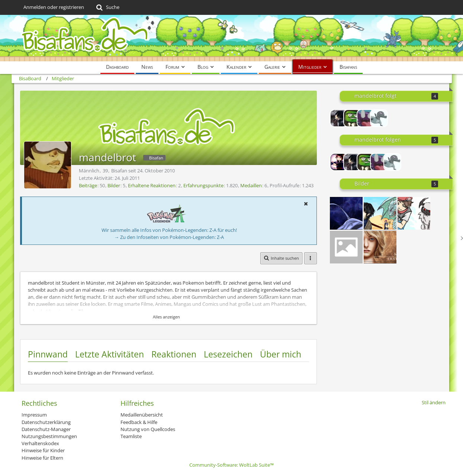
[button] (306, 204)
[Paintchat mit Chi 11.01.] (380, 213)
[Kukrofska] (352, 118)
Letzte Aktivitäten (110, 354)
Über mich (281, 354)
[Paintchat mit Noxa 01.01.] (414, 213)
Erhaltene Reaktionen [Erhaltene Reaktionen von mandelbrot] (152, 185)
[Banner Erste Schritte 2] (346, 213)
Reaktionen (174, 354)
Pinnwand (48, 354)
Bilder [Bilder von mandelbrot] (114, 185)
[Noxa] (379, 118)
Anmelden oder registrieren (54, 7)
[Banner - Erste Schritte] (380, 247)
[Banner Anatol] (346, 247)
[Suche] (107, 7)
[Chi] (339, 118)
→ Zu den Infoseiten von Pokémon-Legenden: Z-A (169, 237)
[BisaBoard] (232, 38)
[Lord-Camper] (339, 162)
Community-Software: (231, 465)
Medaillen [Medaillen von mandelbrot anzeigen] (251, 185)
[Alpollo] (366, 118)
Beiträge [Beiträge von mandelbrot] (88, 185)
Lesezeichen (228, 354)
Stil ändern (434, 402)
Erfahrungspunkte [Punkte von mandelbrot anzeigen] (203, 185)
